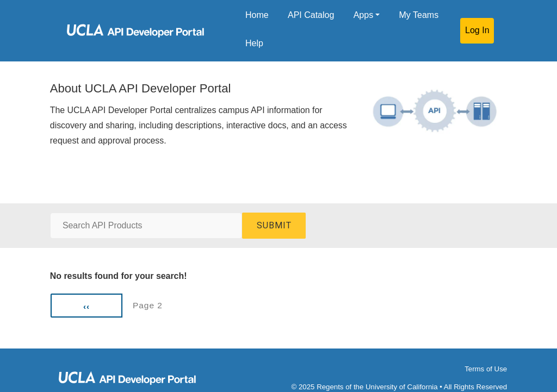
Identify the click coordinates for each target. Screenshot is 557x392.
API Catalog (311, 15)
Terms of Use (486, 369)
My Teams (419, 15)
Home (257, 15)
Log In (477, 30)
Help (254, 43)
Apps (363, 15)
